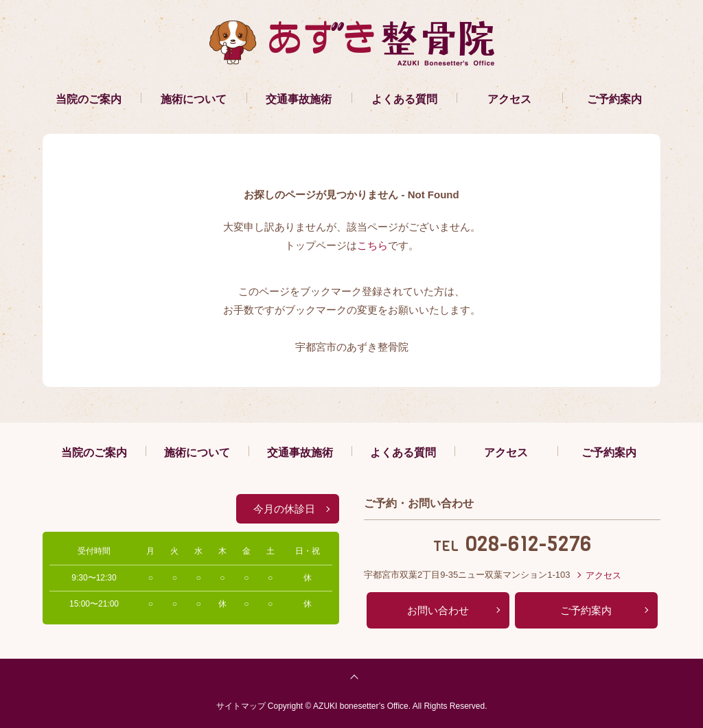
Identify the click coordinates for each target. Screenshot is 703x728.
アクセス (509, 99)
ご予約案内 (614, 99)
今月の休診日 (284, 509)
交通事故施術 (299, 99)
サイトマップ (241, 706)
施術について (194, 99)
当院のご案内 (89, 99)
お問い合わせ (438, 610)
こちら (372, 245)
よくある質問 (404, 99)
